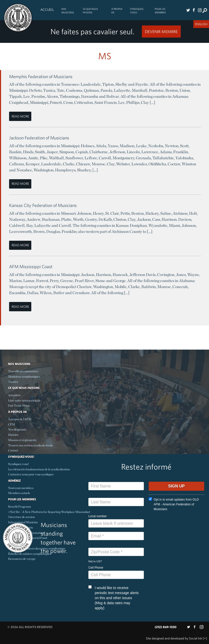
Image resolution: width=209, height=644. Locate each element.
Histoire (13, 435)
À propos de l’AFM (20, 419)
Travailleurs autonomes (23, 371)
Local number (98, 516)
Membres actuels (19, 493)
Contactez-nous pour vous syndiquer (31, 474)
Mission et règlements (22, 440)
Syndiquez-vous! (137, 11)
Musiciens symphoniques (24, 376)
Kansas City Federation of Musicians (43, 205)
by (174, 638)
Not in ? (95, 561)
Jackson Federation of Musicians (39, 138)
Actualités (14, 395)
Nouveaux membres (21, 488)
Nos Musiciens (68, 11)
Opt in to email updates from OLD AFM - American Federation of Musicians (174, 504)
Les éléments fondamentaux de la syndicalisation (39, 469)
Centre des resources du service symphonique (37, 548)
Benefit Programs (20, 507)
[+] (205, 638)
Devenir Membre (161, 32)
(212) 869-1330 (166, 627)
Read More (20, 116)
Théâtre (13, 382)
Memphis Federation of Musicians (41, 76)
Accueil (47, 10)
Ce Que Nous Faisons (90, 11)
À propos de (117, 11)
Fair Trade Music (19, 405)
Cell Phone (96, 568)
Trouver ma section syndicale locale (31, 445)
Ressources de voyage (22, 559)
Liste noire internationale (24, 400)
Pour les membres (160, 11)
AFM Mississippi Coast (31, 267)
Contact (13, 450)
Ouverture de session (21, 517)
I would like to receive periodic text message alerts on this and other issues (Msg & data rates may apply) (113, 598)
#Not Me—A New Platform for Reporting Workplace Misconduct (49, 512)
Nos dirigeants (17, 429)
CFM (12, 424)
